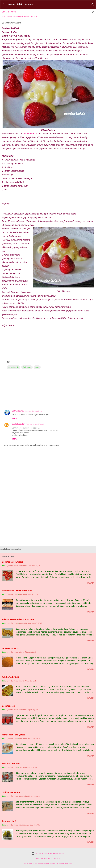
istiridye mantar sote (11, 793)
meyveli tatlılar (14, 367)
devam (91, 583)
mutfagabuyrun (18, 411)
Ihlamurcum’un (30, 134)
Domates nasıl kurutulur (12, 562)
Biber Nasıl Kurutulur (11, 764)
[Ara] (93, 5)
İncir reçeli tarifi (9, 821)
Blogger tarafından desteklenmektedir (48, 853)
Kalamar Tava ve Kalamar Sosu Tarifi (18, 620)
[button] (93, 13)
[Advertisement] (48, 341)
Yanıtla (14, 419)
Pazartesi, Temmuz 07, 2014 (35, 424)
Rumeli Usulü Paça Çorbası (14, 735)
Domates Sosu (8, 706)
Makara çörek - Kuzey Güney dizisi (17, 591)
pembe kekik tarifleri (20, 4)
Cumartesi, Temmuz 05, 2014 (34, 411)
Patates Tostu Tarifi (10, 677)
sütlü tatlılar (27, 367)
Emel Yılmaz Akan (18, 424)
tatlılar (37, 367)
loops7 (45, 858)
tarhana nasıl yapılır (11, 648)
